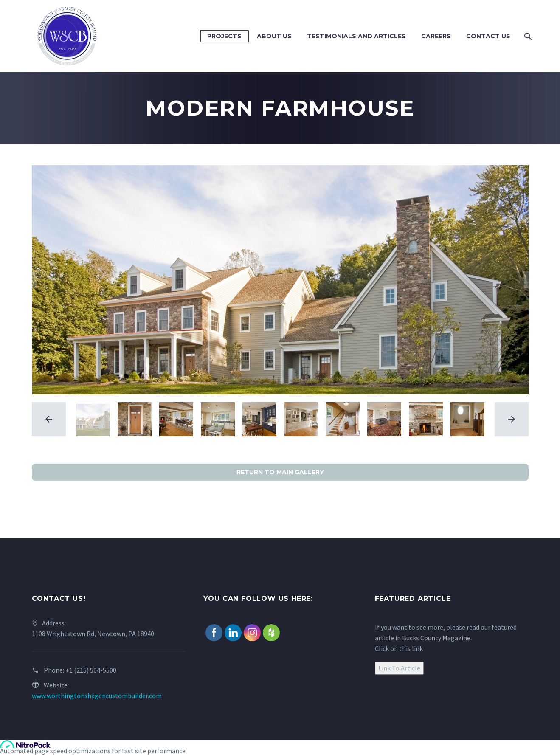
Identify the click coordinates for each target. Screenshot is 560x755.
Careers (436, 36)
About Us (274, 36)
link (417, 648)
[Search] (528, 36)
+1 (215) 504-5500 (91, 670)
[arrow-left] (49, 419)
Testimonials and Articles (356, 36)
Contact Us (488, 36)
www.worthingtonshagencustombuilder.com (97, 696)
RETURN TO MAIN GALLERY (280, 472)
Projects (224, 36)
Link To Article (399, 668)
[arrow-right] (512, 419)
